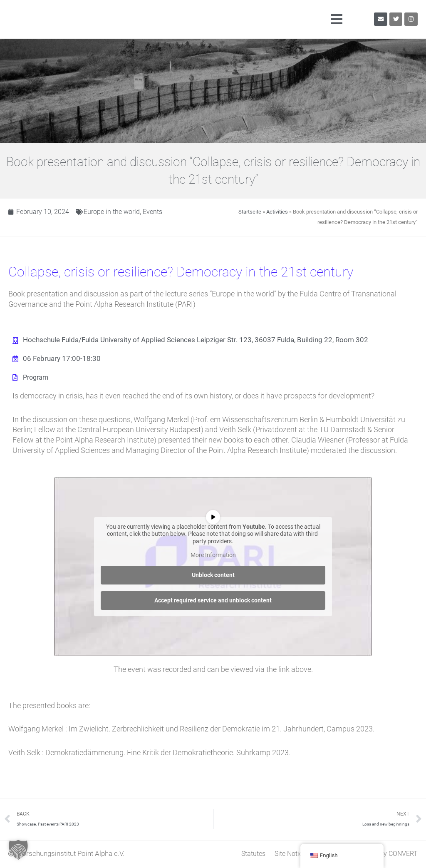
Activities (277, 212)
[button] (228, 19)
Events (158, 212)
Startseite (250, 212)
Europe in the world (115, 212)
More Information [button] (213, 555)
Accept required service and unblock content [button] (213, 601)
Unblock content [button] (213, 575)
